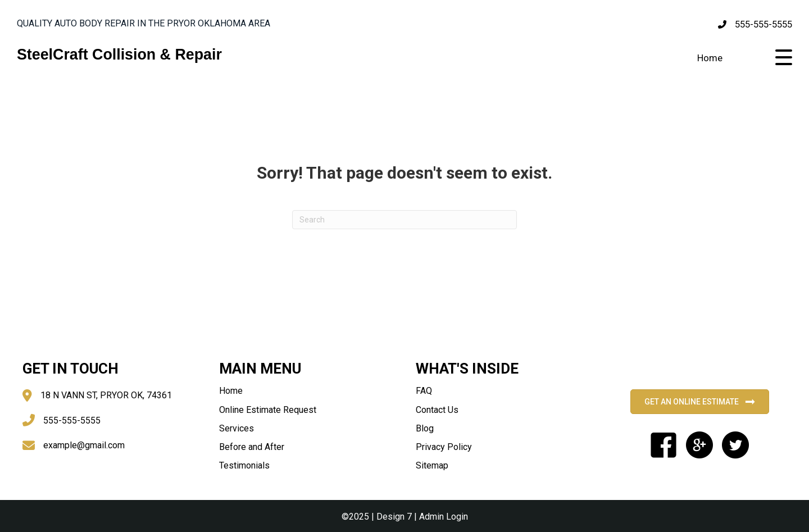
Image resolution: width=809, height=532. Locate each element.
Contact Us (437, 410)
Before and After (252, 447)
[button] (784, 58)
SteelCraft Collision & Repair (119, 54)
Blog (425, 428)
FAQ (424, 391)
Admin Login (444, 517)
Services (237, 428)
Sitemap (432, 465)
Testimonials (244, 465)
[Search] (404, 220)
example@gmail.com (84, 445)
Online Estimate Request (268, 410)
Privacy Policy (444, 447)
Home (710, 58)
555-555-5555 (763, 24)
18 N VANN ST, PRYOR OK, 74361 (106, 395)
